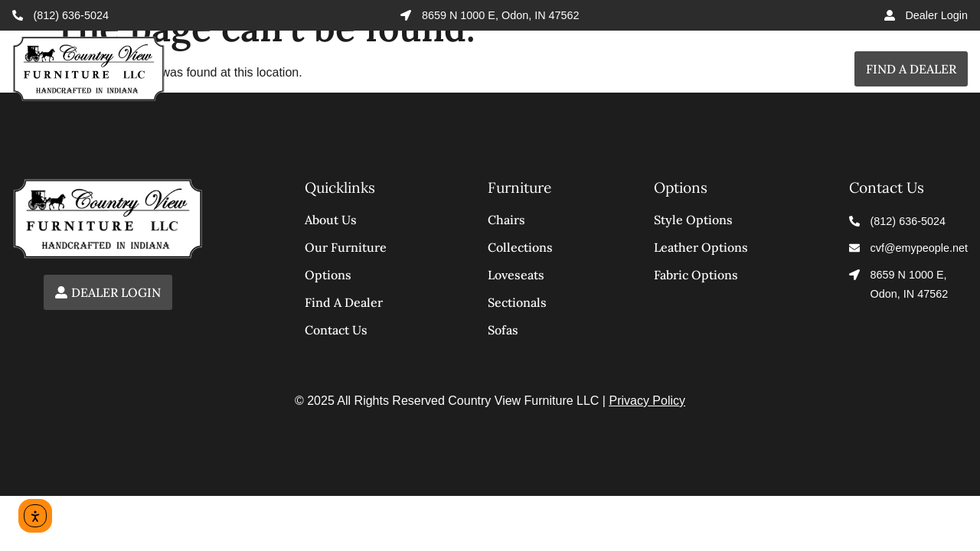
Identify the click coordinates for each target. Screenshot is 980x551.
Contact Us (336, 330)
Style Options (693, 220)
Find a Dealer (911, 69)
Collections (435, 69)
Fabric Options (696, 275)
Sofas (503, 330)
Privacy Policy (647, 401)
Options (655, 69)
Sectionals (517, 302)
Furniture (548, 69)
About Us (331, 220)
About (738, 69)
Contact (813, 69)
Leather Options (701, 247)
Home (348, 69)
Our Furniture (346, 247)
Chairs (506, 220)
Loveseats (516, 275)
